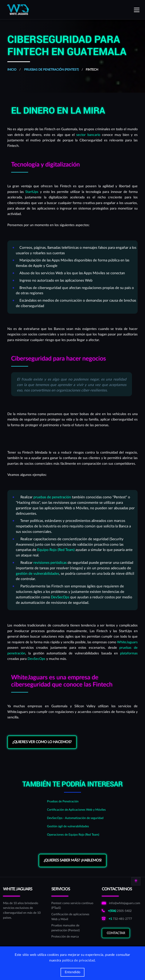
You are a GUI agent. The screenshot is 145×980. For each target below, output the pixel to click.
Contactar (116, 935)
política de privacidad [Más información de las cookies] (79, 961)
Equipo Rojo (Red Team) (56, 550)
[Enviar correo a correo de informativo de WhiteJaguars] (121, 903)
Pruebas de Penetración (63, 801)
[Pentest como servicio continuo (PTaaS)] (72, 906)
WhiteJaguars (127, 642)
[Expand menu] (137, 10)
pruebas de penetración (52, 497)
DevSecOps (60, 597)
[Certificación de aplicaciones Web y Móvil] (72, 917)
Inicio (12, 70)
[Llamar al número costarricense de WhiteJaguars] (121, 911)
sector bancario (88, 135)
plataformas (129, 653)
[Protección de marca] (72, 937)
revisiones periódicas (50, 563)
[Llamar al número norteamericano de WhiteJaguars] (121, 919)
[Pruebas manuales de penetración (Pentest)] (72, 928)
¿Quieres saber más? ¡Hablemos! (73, 860)
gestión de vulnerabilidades (37, 574)
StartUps (32, 192)
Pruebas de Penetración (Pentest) (51, 70)
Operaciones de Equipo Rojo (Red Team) (73, 835)
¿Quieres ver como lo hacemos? (42, 742)
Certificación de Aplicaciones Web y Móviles (76, 810)
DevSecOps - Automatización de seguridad (75, 818)
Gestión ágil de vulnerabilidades (68, 826)
